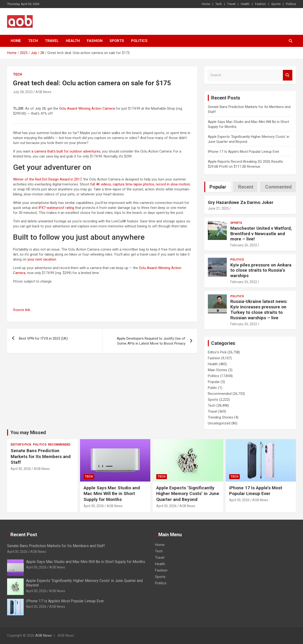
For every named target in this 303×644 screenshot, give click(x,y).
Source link (22, 310)
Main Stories (218, 370)
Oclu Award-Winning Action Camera (87, 108)
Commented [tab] (278, 187)
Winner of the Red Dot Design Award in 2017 (47, 179)
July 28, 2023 (23, 92)
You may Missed (28, 432)
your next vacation (42, 259)
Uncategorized (219, 423)
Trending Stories (221, 417)
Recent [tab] (246, 187)
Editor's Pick (217, 352)
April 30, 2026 (21, 469)
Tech (219, 4)
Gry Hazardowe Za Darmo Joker (241, 202)
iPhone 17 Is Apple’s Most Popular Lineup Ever (244, 152)
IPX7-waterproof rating (56, 208)
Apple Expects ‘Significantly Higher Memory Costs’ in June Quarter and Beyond (188, 494)
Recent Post (24, 535)
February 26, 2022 (244, 245)
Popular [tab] (218, 187)
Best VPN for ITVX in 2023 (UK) (43, 338)
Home (206, 4)
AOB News (43, 92)
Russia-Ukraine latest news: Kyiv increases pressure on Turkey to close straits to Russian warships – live (259, 309)
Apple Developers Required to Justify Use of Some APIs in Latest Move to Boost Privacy (151, 341)
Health (245, 4)
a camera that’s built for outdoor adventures (66, 151)
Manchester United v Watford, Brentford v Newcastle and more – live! (261, 234)
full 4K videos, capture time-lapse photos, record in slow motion (140, 184)
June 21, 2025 (218, 208)
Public (212, 388)
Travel (231, 4)
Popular (214, 382)
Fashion (260, 4)
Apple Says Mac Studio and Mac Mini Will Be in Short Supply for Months (112, 494)
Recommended (220, 394)
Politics (291, 4)
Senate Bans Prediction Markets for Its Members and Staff (41, 456)
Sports (276, 4)
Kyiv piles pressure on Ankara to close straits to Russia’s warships (261, 270)
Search (288, 75)
